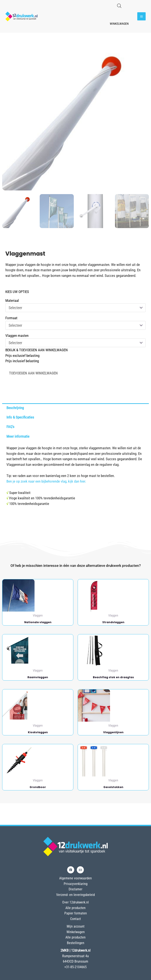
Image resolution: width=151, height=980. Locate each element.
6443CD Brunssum (75, 961)
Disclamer (75, 889)
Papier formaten (76, 913)
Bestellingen (76, 943)
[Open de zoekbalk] (119, 6)
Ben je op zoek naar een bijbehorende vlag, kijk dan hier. (46, 481)
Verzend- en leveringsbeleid (75, 895)
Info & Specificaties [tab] (20, 417)
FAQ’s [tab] (10, 427)
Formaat (11, 318)
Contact (75, 919)
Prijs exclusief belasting (22, 356)
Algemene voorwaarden (75, 878)
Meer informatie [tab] (18, 436)
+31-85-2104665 (75, 967)
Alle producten (75, 908)
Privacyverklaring (76, 884)
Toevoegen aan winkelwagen (33, 373)
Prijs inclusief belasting (22, 361)
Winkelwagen (119, 24)
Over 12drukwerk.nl (75, 902)
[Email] (80, 870)
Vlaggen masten (17, 336)
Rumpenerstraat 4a (75, 956)
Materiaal (12, 301)
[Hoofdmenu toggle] (141, 16)
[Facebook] (71, 870)
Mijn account (76, 926)
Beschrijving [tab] (15, 408)
